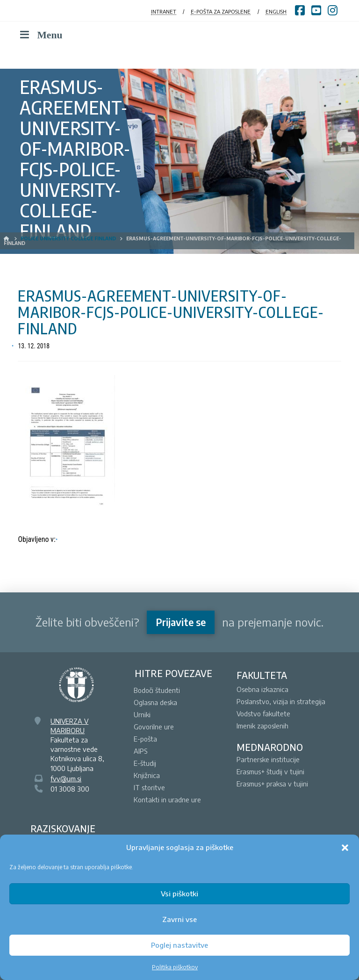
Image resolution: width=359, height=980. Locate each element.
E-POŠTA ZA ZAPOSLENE (221, 11)
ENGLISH (276, 11)
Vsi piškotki (179, 894)
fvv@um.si (66, 778)
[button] (345, 848)
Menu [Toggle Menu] (40, 35)
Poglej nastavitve (179, 945)
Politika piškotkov (175, 967)
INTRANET (164, 11)
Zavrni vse (179, 919)
